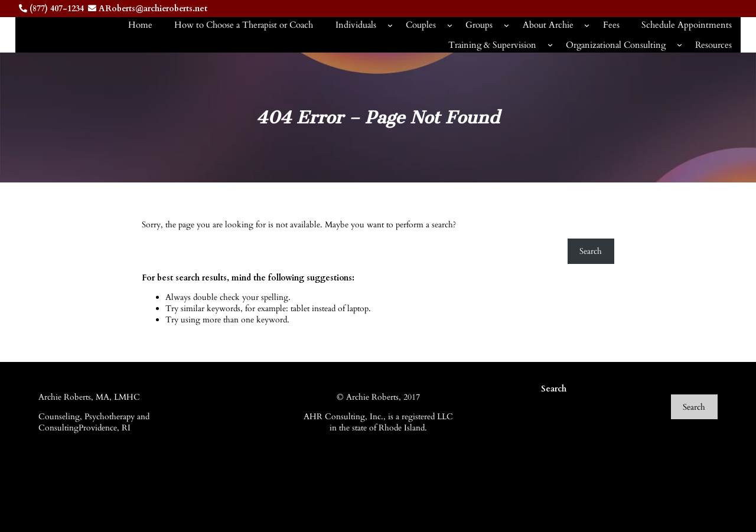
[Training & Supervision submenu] (550, 45)
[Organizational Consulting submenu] (680, 45)
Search (591, 251)
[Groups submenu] (506, 25)
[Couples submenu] (450, 25)
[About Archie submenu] (587, 25)
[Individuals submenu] (390, 25)
